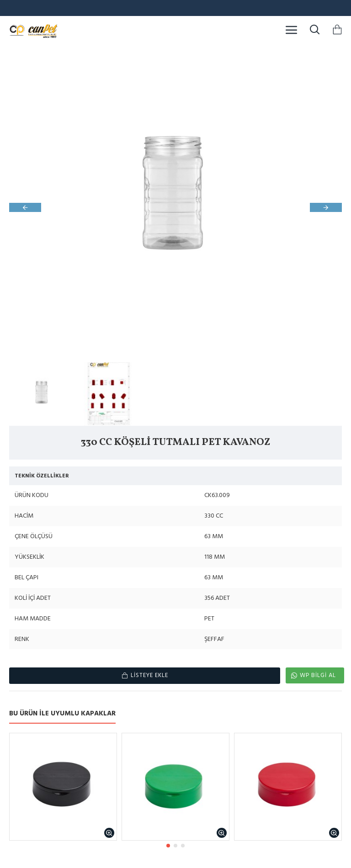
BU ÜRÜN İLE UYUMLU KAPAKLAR (62, 714)
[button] (25, 207)
